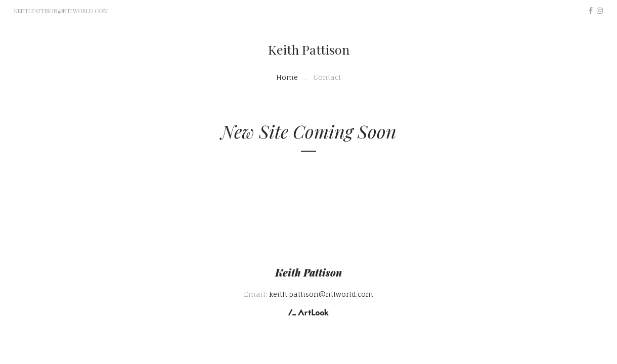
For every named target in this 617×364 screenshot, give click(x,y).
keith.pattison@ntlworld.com (61, 11)
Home (287, 77)
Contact (327, 77)
